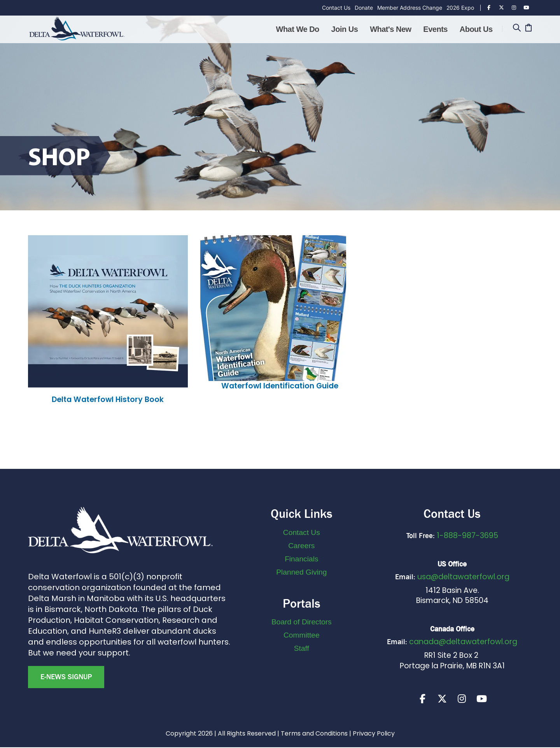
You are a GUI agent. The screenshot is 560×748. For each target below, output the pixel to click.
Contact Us (336, 8)
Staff (302, 648)
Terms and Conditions (314, 734)
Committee (302, 635)
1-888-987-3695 (467, 536)
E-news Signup (66, 677)
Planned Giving (301, 572)
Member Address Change (410, 8)
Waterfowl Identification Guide (280, 386)
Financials (301, 559)
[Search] (517, 29)
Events (435, 29)
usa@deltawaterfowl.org (463, 577)
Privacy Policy (374, 734)
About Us (476, 29)
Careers (301, 546)
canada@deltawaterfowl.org (463, 642)
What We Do (298, 29)
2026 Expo (460, 8)
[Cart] (528, 29)
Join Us (345, 29)
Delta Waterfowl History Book (108, 399)
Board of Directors (302, 622)
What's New (390, 29)
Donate (364, 8)
